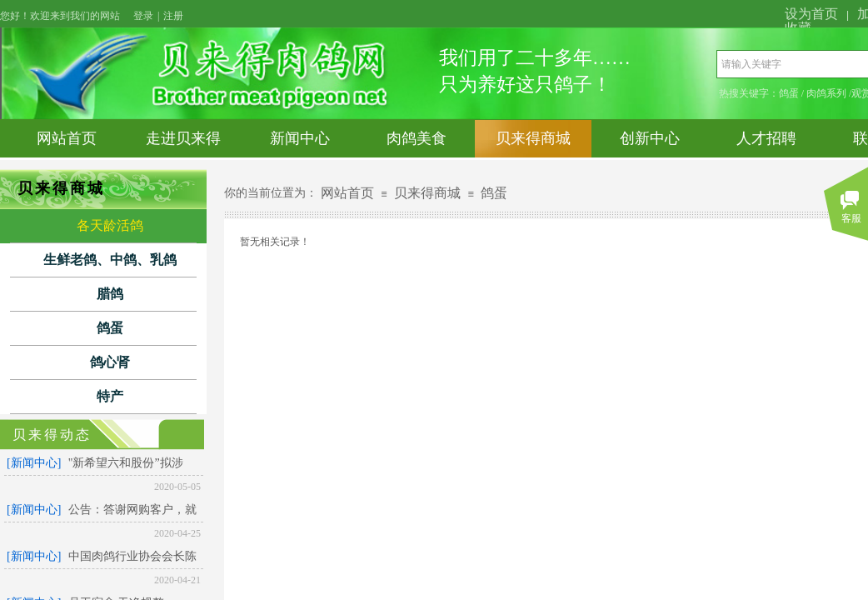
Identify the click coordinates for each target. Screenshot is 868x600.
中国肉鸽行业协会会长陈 (132, 556)
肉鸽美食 (417, 138)
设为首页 (811, 14)
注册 (173, 16)
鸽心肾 (110, 362)
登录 (143, 16)
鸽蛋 (110, 328)
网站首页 (67, 138)
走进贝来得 (183, 138)
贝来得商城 (533, 138)
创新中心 (650, 138)
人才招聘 (766, 138)
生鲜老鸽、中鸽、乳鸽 (110, 260)
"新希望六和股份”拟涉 (126, 463)
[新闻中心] (34, 463)
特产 (110, 396)
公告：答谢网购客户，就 (132, 510)
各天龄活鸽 (110, 225)
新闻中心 (300, 138)
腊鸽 (110, 294)
